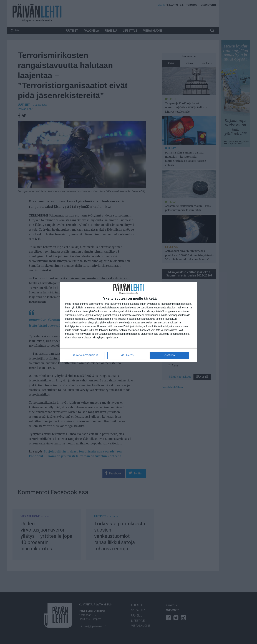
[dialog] (128, 322)
